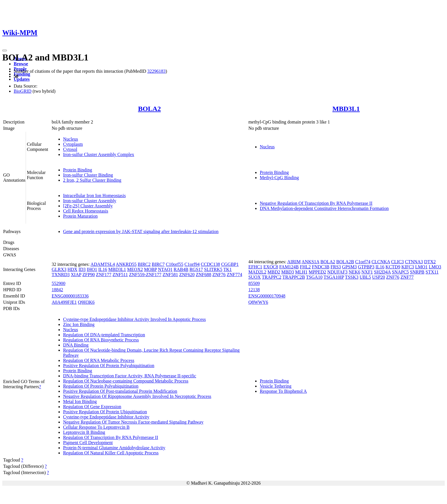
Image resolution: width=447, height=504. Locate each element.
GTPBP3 (366, 267)
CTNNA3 (414, 262)
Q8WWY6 (258, 302)
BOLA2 (149, 109)
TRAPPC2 (271, 277)
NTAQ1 (165, 269)
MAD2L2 (257, 272)
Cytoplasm (73, 144)
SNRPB (417, 272)
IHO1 (92, 269)
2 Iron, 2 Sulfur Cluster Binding (92, 180)
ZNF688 (204, 275)
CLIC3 (397, 262)
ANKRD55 (126, 264)
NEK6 (354, 272)
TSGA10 (314, 277)
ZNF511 (120, 275)
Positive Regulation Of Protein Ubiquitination (105, 412)
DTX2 (430, 262)
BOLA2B (345, 262)
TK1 (228, 269)
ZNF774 (234, 275)
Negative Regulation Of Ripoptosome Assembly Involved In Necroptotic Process (137, 396)
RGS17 (196, 269)
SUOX (255, 277)
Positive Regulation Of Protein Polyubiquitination (109, 366)
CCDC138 (210, 264)
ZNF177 (104, 275)
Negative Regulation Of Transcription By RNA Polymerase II (316, 203)
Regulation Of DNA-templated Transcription (104, 335)
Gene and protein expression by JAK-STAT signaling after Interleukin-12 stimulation (141, 231)
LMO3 (435, 267)
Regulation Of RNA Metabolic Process (99, 360)
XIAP (76, 275)
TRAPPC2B (294, 277)
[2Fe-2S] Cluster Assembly (88, 206)
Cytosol (70, 149)
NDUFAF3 (337, 272)
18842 (57, 290)
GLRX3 (59, 269)
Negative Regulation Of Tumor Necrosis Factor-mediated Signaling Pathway (133, 422)
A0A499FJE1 (64, 302)
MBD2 (274, 272)
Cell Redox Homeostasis (86, 211)
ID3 (82, 269)
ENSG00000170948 (267, 296)
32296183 (157, 71)
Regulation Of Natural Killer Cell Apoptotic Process (111, 453)
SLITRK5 (213, 269)
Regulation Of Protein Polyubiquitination (101, 386)
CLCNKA (381, 262)
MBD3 (288, 272)
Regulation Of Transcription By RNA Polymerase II (110, 437)
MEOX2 (135, 269)
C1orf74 (363, 262)
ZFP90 (89, 275)
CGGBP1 (230, 264)
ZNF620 (187, 275)
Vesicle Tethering (276, 386)
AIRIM (294, 262)
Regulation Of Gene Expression (92, 407)
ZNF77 (407, 277)
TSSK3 (352, 277)
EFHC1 (255, 267)
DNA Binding (76, 345)
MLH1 (301, 272)
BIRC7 (158, 264)
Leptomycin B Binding (84, 432)
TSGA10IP (334, 277)
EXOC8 (271, 267)
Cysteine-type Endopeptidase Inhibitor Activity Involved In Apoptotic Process (134, 319)
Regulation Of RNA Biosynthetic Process (101, 340)
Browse (21, 64)
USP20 (378, 277)
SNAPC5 (401, 272)
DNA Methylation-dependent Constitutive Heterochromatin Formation (324, 208)
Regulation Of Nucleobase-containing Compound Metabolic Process (126, 381)
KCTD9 (393, 267)
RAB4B (181, 269)
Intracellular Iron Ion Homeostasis (94, 196)
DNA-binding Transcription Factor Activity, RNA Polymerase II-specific (130, 376)
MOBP (150, 269)
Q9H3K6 (86, 302)
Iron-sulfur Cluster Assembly (90, 201)
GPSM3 (350, 267)
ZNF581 (170, 275)
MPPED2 (317, 272)
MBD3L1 (346, 109)
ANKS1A (310, 262)
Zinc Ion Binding (79, 324)
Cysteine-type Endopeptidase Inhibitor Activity (106, 417)
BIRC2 (144, 264)
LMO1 (421, 267)
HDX (73, 269)
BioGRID (23, 91)
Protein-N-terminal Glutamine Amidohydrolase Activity (114, 448)
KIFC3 (408, 267)
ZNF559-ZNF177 (145, 275)
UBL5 (365, 277)
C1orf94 (192, 264)
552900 (58, 283)
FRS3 (336, 267)
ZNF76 (219, 275)
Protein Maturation (80, 216)
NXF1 (367, 272)
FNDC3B (321, 267)
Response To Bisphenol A (283, 391)
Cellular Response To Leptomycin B (96, 427)
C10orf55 (175, 264)
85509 (254, 283)
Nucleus (70, 139)
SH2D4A (382, 272)
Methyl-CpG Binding (279, 178)
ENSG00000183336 (70, 296)
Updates (22, 79)
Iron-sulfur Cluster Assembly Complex (98, 154)
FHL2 (305, 267)
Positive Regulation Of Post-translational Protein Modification (120, 391)
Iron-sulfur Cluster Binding (88, 175)
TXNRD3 (61, 275)
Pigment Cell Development (88, 443)
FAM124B (289, 267)
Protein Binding (78, 170)
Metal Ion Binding (80, 401)
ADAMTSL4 (103, 264)
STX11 (432, 272)
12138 (254, 290)
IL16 (103, 269)
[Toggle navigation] (5, 50)
